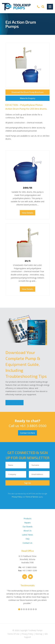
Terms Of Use (13, 634)
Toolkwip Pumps (35, 630)
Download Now (14, 403)
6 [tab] (31, 609)
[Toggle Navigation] (50, 7)
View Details (27, 213)
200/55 (28, 188)
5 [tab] (29, 609)
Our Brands (27, 527)
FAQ (27, 539)
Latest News (27, 535)
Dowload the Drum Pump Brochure (27, 92)
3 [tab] (24, 609)
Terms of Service (32, 497)
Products (27, 518)
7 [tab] (33, 609)
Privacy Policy (17, 497)
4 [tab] (26, 609)
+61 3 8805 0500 (33, 426)
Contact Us (27, 543)
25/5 (28, 261)
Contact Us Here (27, 433)
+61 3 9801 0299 (30, 571)
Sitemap (39, 634)
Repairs (27, 523)
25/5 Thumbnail (27, 242)
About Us (27, 531)
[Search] (43, 7)
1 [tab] (19, 609)
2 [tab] (22, 609)
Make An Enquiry (28, 98)
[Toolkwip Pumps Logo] (16, 7)
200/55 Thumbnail (27, 169)
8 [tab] (36, 609)
